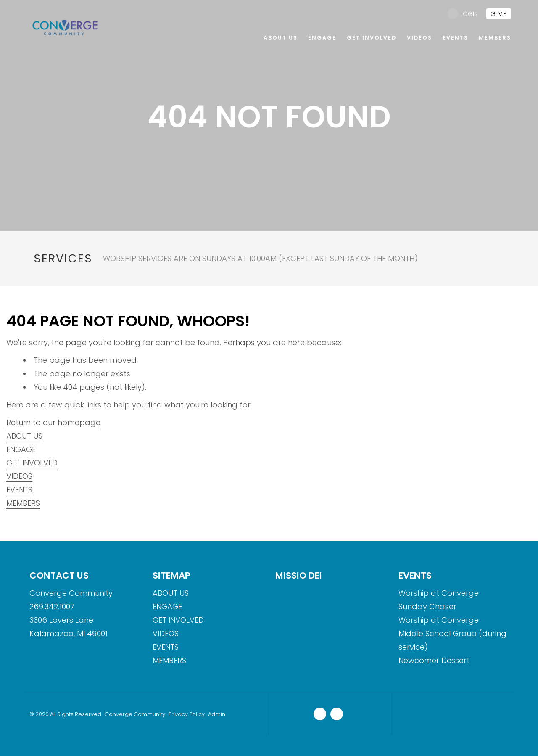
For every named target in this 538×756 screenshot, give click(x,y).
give (499, 14)
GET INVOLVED (32, 463)
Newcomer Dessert (434, 660)
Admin (217, 714)
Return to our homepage (53, 422)
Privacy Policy (187, 714)
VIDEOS (19, 476)
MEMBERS (23, 503)
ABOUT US (24, 436)
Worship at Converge (439, 593)
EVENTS (19, 490)
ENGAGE (21, 449)
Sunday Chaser (427, 607)
